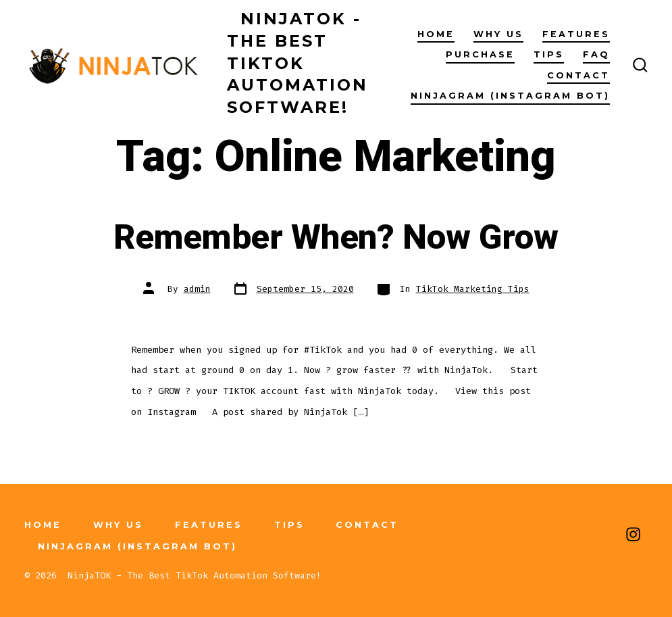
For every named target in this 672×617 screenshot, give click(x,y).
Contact (578, 75)
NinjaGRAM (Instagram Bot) (510, 96)
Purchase (480, 54)
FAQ (596, 54)
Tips (549, 54)
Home (436, 34)
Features (576, 34)
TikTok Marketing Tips (473, 289)
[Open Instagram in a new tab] (633, 534)
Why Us (498, 34)
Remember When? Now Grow (336, 238)
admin (197, 289)
